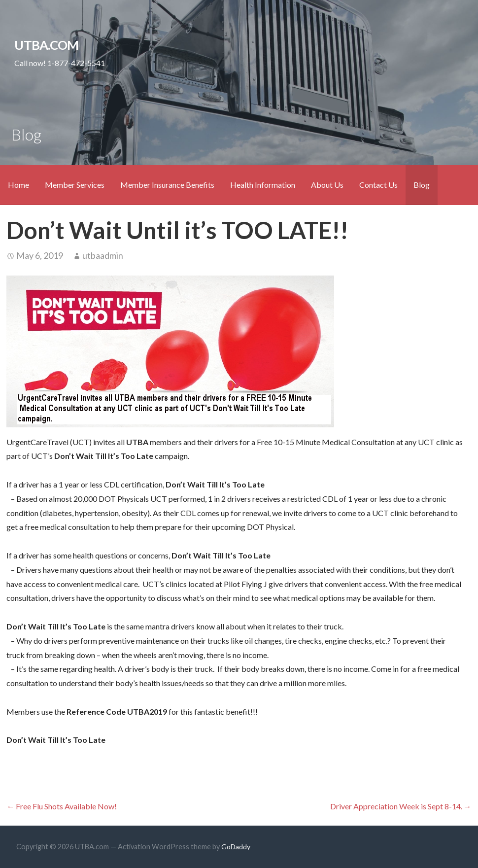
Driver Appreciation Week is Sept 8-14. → (401, 806)
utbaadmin (103, 255)
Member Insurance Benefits (167, 185)
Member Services (75, 185)
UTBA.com (46, 45)
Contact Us (378, 185)
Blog (422, 185)
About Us (327, 185)
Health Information (263, 185)
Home (18, 185)
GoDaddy (236, 847)
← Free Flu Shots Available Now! (62, 806)
